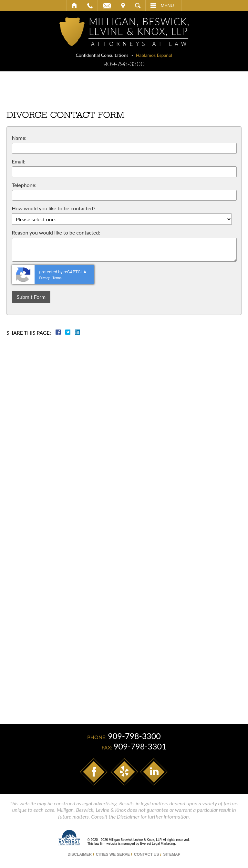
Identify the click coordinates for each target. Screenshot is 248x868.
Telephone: (24, 185)
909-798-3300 (124, 64)
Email (107, 5)
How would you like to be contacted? (54, 208)
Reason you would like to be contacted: (56, 232)
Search (138, 5)
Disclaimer (80, 854)
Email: (19, 161)
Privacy (45, 278)
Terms (57, 278)
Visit (123, 5)
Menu (167, 5)
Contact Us (147, 854)
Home (74, 5)
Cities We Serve (113, 854)
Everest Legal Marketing (158, 844)
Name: (19, 138)
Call (90, 5)
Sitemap (172, 854)
